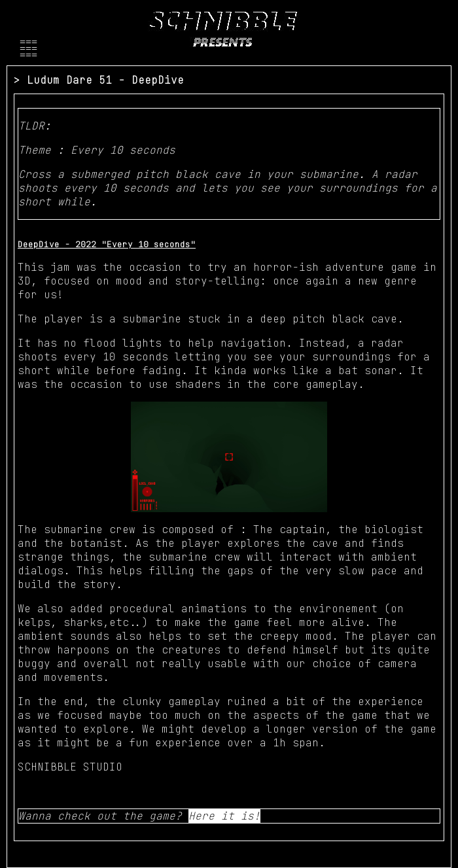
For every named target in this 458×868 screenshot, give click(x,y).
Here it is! (224, 816)
